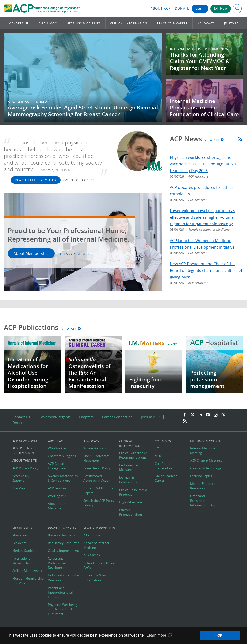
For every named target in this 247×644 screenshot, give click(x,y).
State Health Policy (97, 468)
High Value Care (130, 502)
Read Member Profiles (36, 180)
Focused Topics (201, 476)
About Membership (31, 253)
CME (158, 448)
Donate (182, 9)
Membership (19, 23)
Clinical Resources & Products (133, 492)
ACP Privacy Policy (25, 468)
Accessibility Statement (21, 478)
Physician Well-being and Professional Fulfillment (63, 609)
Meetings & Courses (83, 23)
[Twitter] (192, 415)
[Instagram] (216, 415)
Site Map (19, 488)
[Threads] (223, 415)
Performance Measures (128, 468)
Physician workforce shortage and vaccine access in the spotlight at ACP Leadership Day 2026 (204, 164)
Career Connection (117, 417)
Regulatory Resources (64, 543)
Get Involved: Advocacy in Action (97, 478)
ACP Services (57, 488)
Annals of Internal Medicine (96, 545)
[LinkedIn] (200, 415)
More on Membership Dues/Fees (28, 581)
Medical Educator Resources (202, 486)
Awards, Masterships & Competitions (63, 478)
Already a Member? (76, 254)
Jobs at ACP (150, 417)
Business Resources (62, 535)
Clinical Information (129, 23)
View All (214, 140)
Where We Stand (95, 448)
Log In (200, 9)
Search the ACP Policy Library (99, 503)
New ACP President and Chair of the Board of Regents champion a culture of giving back (206, 270)
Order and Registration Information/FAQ (202, 501)
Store (233, 23)
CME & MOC (48, 23)
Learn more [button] (156, 635)
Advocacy (206, 23)
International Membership (22, 561)
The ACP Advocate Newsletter (96, 458)
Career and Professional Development (58, 563)
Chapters (86, 417)
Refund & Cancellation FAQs (99, 565)
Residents (19, 543)
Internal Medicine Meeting (203, 451)
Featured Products (99, 528)
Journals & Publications (128, 480)
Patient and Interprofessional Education (60, 593)
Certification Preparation (163, 466)
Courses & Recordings (206, 468)
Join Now (221, 9)
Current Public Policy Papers (98, 491)
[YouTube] (208, 415)
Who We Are (57, 448)
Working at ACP (59, 496)
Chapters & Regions (62, 456)
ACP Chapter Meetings (206, 461)
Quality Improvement (64, 551)
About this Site (24, 461)
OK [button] (220, 635)
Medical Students (25, 551)
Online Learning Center (166, 478)
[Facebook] (185, 415)
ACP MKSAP (92, 555)
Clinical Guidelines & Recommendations (133, 455)
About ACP (161, 9)
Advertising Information (23, 451)
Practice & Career (172, 23)
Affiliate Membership (27, 571)
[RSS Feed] (185, 421)
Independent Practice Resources (63, 578)
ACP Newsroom (25, 441)
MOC (158, 456)
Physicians (20, 535)
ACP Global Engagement (57, 466)
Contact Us (21, 417)
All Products (92, 535)
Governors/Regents (55, 417)
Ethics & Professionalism (130, 512)
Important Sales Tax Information (98, 578)
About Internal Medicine (58, 506)
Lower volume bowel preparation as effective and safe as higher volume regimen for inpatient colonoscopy (202, 217)
